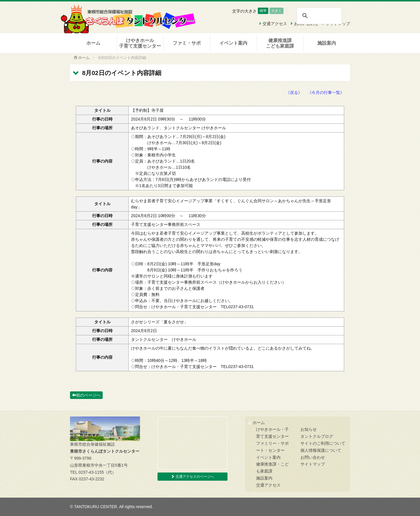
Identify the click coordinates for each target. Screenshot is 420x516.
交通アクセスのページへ (192, 477)
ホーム (93, 43)
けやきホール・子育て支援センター (272, 433)
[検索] (319, 16)
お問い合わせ (313, 457)
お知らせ (309, 429)
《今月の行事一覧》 (326, 93)
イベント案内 (233, 43)
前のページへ (86, 395)
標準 (263, 11)
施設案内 (327, 43)
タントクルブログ (317, 436)
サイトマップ (313, 464)
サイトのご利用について (323, 443)
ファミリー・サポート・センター (272, 447)
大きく (276, 11)
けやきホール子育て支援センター (140, 43)
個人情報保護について (321, 450)
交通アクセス (268, 485)
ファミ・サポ (187, 43)
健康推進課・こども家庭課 (272, 468)
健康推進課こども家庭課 (280, 43)
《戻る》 (294, 93)
